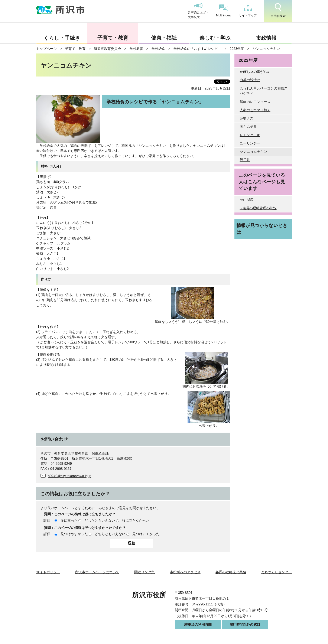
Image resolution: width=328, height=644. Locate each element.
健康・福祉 (164, 38)
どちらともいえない (100, 521)
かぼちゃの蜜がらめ (255, 72)
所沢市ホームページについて (97, 572)
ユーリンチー (250, 143)
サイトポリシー (48, 572)
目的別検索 (278, 10)
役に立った (69, 521)
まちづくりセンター (276, 572)
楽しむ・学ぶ (215, 38)
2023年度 (237, 49)
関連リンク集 (144, 572)
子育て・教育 (113, 38)
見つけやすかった (74, 534)
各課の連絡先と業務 (231, 572)
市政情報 (266, 38)
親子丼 (245, 160)
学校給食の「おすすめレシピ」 (197, 49)
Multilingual (224, 11)
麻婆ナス (247, 118)
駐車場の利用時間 (198, 625)
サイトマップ (248, 11)
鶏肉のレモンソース (255, 102)
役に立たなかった (136, 521)
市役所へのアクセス (185, 572)
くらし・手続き (62, 38)
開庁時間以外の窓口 (245, 625)
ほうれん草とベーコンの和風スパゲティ (264, 91)
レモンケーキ (250, 135)
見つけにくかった (146, 534)
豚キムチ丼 (248, 127)
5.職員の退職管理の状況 (258, 208)
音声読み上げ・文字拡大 (198, 11)
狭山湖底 (247, 200)
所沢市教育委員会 (107, 49)
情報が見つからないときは (262, 229)
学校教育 (136, 49)
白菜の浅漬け (250, 80)
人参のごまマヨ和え (255, 110)
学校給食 (158, 49)
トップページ (46, 49)
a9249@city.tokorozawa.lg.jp (70, 476)
